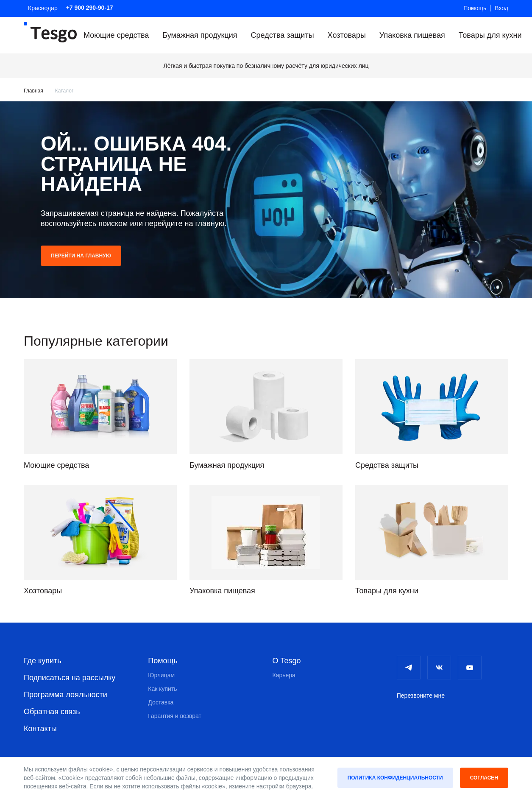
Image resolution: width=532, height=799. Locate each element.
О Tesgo (287, 661)
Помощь (475, 8)
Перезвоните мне (421, 696)
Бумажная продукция (200, 35)
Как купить (162, 689)
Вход (501, 8)
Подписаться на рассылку (70, 678)
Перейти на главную (81, 256)
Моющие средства (116, 35)
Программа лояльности (65, 695)
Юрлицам (161, 675)
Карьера (284, 675)
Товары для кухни (490, 35)
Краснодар (43, 8)
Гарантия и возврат (175, 716)
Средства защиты (283, 35)
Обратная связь (52, 712)
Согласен (484, 778)
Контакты (40, 729)
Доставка (161, 702)
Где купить (43, 661)
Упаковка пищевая (412, 35)
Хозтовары (347, 35)
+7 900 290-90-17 (90, 8)
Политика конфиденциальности (395, 778)
